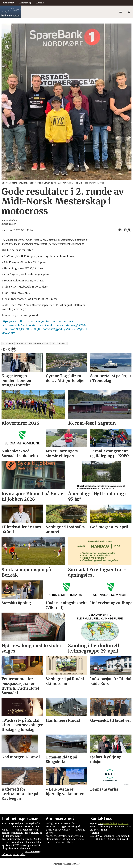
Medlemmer (8, 3)
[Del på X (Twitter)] (125, 230)
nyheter (8, 343)
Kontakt (40, 3)
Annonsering (25, 3)
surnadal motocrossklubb (33, 343)
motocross (59, 343)
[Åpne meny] (121, 12)
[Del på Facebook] (120, 230)
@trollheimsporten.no (116, 823)
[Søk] (129, 12)
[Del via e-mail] (129, 230)
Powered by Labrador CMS (67, 864)
